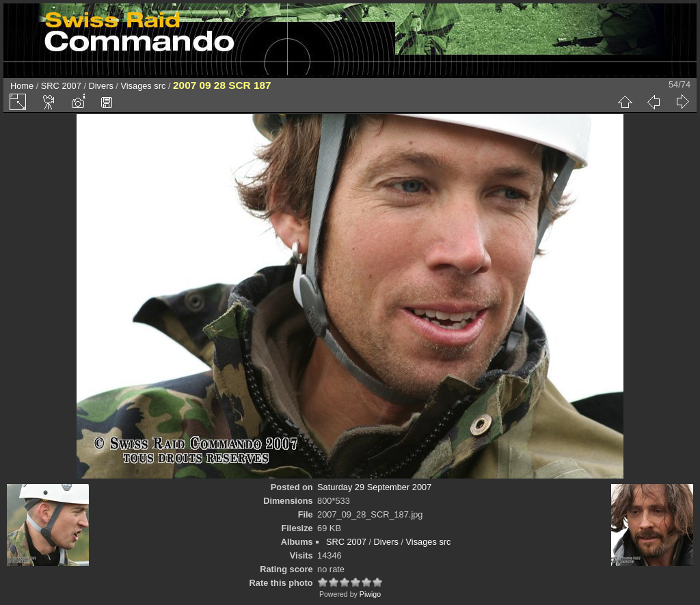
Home (22, 86)
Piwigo (370, 594)
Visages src (143, 86)
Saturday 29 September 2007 (374, 487)
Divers (101, 86)
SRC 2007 (61, 86)
